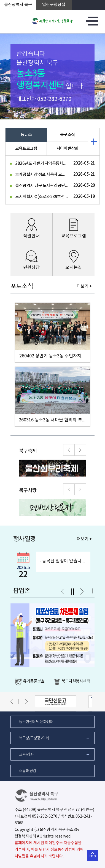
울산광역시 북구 (18, 5)
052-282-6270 (54, 99)
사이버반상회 (68, 149)
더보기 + (84, 286)
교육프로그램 (26, 149)
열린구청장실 (54, 5)
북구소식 (67, 135)
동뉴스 (26, 135)
